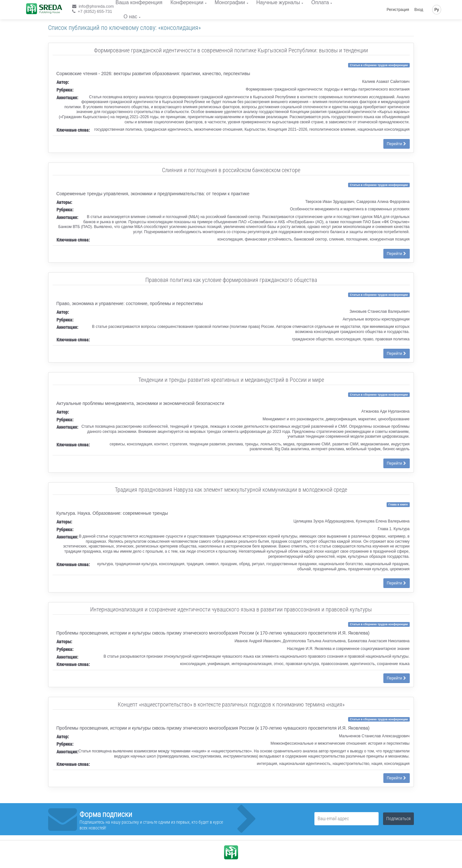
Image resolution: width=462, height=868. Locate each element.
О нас (130, 17)
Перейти (397, 144)
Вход (419, 10)
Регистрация (398, 10)
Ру (437, 10)
